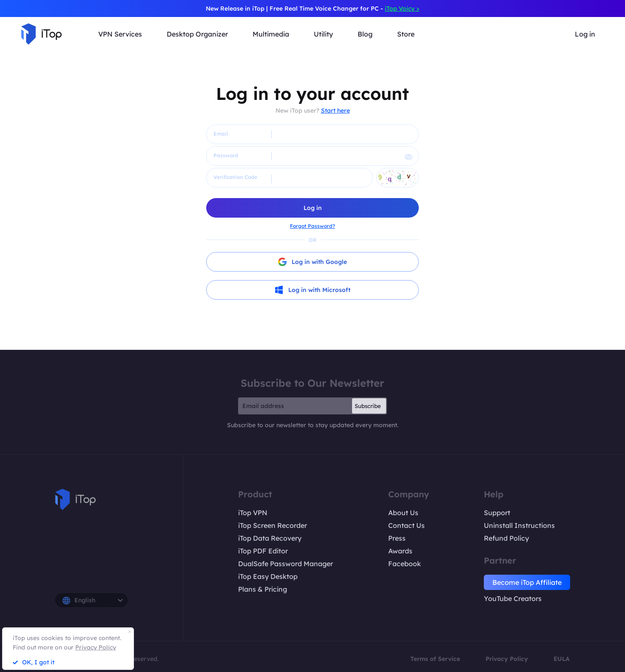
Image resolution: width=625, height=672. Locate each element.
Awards (400, 551)
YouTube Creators (513, 598)
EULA (562, 659)
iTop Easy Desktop (268, 576)
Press (397, 538)
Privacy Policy (507, 659)
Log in (585, 34)
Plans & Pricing (263, 589)
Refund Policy (506, 538)
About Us (403, 513)
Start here (335, 111)
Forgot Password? (312, 226)
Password (226, 155)
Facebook (405, 564)
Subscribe (368, 406)
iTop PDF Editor (263, 551)
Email (221, 134)
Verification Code (235, 177)
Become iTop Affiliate (527, 582)
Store (406, 34)
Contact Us (406, 525)
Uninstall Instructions (519, 525)
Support (497, 513)
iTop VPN (253, 513)
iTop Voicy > (402, 9)
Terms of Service (435, 659)
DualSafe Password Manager (286, 564)
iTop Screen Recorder (273, 525)
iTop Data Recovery (270, 538)
